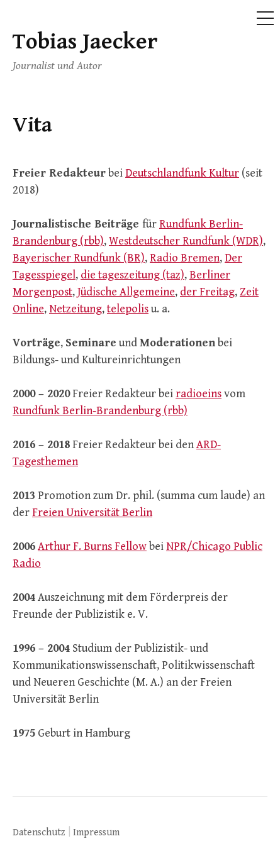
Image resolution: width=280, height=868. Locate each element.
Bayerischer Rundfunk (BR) (79, 258)
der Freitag (207, 292)
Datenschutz (39, 832)
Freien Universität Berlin (92, 513)
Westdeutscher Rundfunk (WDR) (186, 241)
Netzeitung (76, 309)
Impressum (96, 832)
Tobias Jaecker (85, 42)
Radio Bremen (185, 258)
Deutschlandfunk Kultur (182, 173)
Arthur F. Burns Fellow (92, 547)
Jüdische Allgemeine (126, 292)
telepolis (128, 309)
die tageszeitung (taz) (132, 275)
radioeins (199, 394)
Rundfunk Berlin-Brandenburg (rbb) (100, 411)
